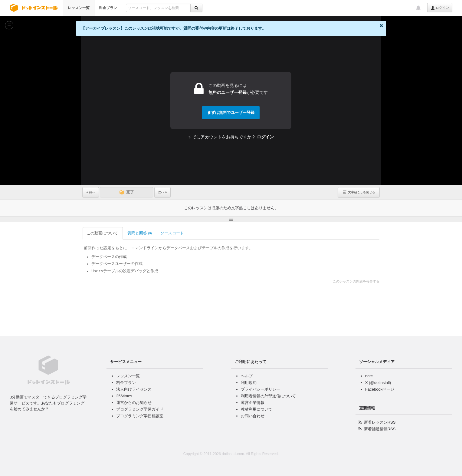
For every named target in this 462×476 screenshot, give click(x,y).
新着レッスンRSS (380, 422)
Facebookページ (380, 389)
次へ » (162, 192)
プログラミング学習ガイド (140, 409)
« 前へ (90, 192)
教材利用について (257, 409)
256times (124, 396)
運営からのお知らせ (134, 403)
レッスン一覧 (79, 8)
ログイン (440, 8)
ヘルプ (247, 376)
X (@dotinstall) (378, 383)
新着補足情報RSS (380, 429)
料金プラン (108, 8)
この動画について (103, 233)
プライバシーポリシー (260, 389)
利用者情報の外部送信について (268, 396)
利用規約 (249, 383)
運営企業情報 (253, 403)
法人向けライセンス (134, 389)
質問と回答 (140, 233)
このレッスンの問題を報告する (356, 281)
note (369, 376)
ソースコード (173, 233)
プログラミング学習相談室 (140, 416)
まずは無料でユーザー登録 (231, 112)
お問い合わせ (253, 416)
